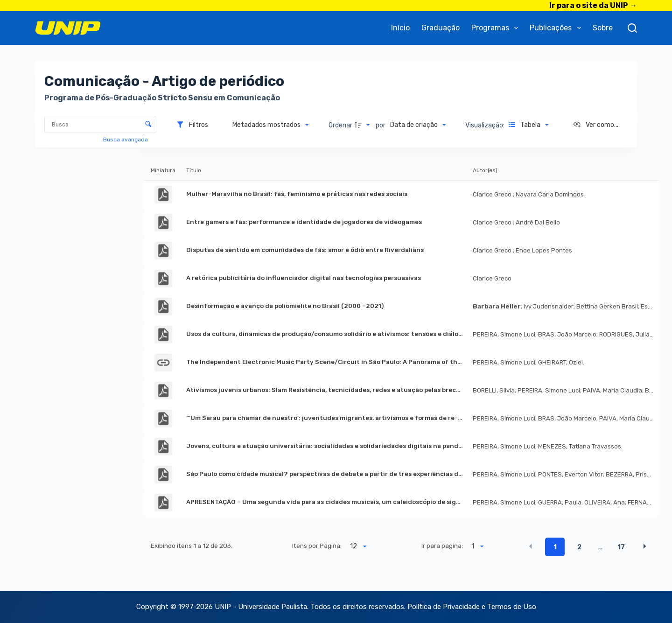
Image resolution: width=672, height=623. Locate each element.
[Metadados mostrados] (271, 125)
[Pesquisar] (632, 28)
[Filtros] (192, 125)
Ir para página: (442, 546)
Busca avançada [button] (126, 140)
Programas (497, 28)
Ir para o (593, 5)
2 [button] (579, 547)
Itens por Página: (317, 546)
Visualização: (486, 125)
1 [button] (555, 547)
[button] (531, 546)
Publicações (557, 28)
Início (400, 28)
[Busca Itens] (100, 124)
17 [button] (621, 547)
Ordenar (340, 125)
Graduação (441, 28)
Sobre (603, 28)
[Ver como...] (595, 125)
